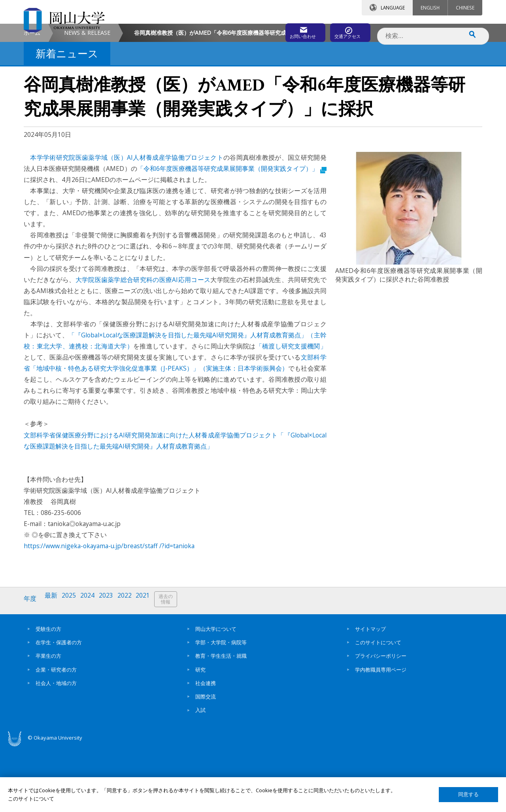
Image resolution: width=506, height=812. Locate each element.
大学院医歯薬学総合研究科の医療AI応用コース (143, 346)
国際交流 (206, 761)
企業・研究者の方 (56, 733)
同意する (468, 794)
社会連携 (206, 747)
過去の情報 (176, 666)
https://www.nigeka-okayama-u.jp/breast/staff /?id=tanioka (109, 613)
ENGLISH (430, 8)
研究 (200, 733)
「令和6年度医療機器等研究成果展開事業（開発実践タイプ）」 (232, 235)
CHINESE (465, 8)
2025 (72, 666)
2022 (132, 666)
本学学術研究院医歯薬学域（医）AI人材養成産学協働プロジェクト (127, 224)
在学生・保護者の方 (59, 706)
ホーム (32, 99)
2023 (112, 666)
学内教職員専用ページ (381, 733)
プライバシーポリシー (381, 720)
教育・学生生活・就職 (221, 720)
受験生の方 (48, 693)
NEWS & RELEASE (87, 99)
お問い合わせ (274, 30)
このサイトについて (378, 706)
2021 (151, 666)
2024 (92, 666)
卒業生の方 (48, 720)
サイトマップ (370, 693)
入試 (200, 774)
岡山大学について (216, 693)
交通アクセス (344, 30)
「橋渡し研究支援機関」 (291, 413)
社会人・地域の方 (56, 747)
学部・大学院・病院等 (221, 706)
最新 (53, 666)
